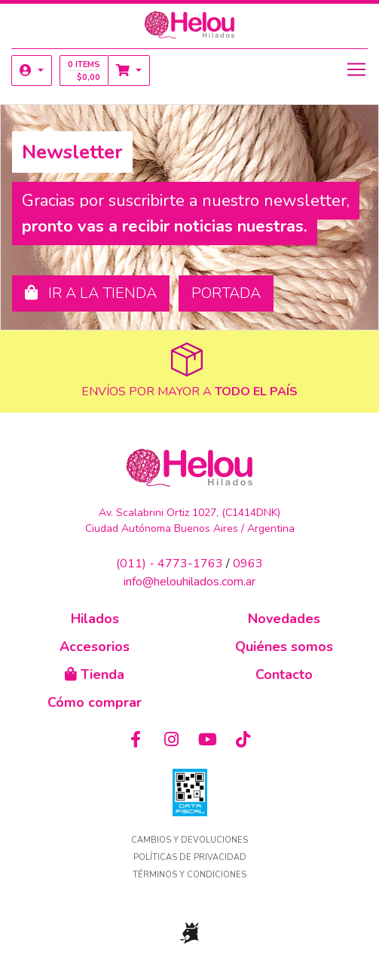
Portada (226, 293)
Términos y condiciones (189, 875)
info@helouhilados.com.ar (189, 582)
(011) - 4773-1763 (170, 564)
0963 (248, 564)
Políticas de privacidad (190, 857)
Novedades (284, 619)
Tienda (95, 674)
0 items (84, 71)
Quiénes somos (284, 647)
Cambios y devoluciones (189, 840)
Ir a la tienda (91, 293)
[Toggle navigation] (356, 69)
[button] (32, 71)
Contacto (284, 674)
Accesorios (95, 647)
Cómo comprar (95, 702)
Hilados (95, 619)
